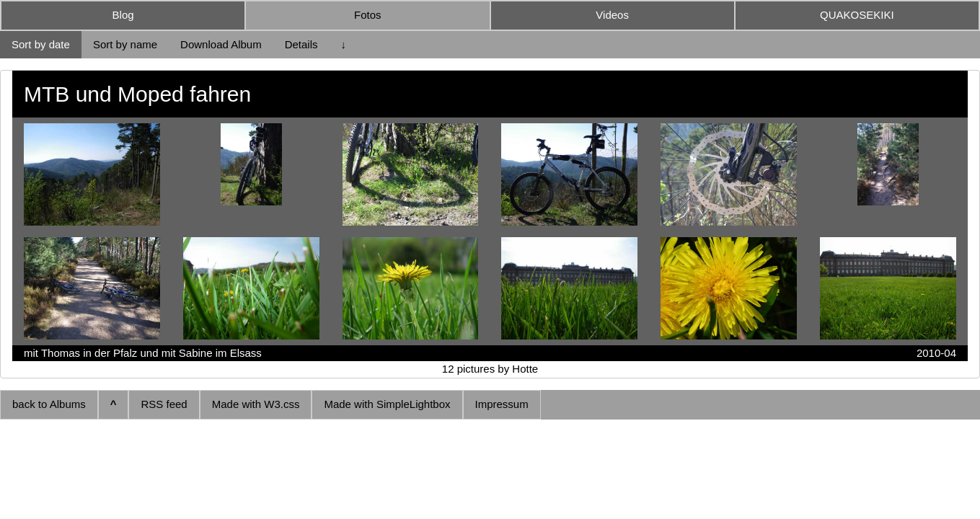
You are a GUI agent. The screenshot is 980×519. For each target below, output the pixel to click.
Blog (123, 15)
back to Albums (49, 404)
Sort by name (125, 44)
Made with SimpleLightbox (387, 404)
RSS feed (164, 404)
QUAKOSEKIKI (857, 15)
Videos (612, 15)
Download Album (221, 44)
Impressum (502, 404)
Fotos (368, 15)
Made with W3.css (256, 404)
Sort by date (41, 44)
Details (301, 44)
